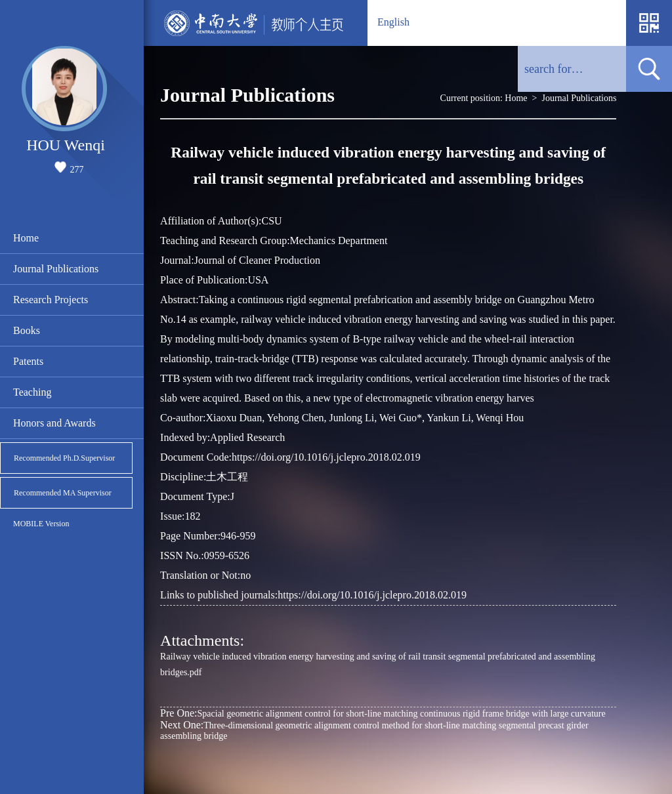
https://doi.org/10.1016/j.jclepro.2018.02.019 (372, 595)
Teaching (32, 392)
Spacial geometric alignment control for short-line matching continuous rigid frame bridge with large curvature (383, 713)
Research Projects (51, 300)
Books (27, 330)
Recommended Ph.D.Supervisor (64, 458)
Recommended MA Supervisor (63, 493)
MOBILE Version (41, 524)
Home (26, 238)
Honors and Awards (54, 423)
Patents (28, 361)
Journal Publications (56, 269)
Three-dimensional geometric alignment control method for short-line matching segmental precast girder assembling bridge (374, 730)
